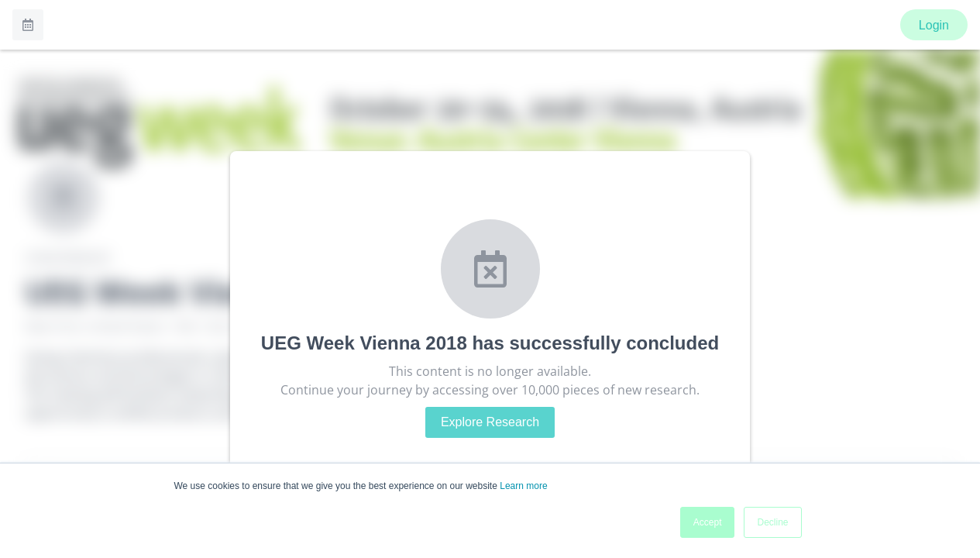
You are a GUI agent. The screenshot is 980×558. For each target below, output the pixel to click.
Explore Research (490, 422)
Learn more (523, 486)
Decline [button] (772, 522)
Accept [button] (708, 522)
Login (934, 25)
